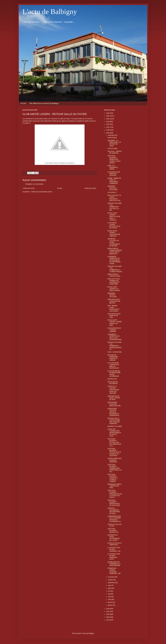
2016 (108, 614)
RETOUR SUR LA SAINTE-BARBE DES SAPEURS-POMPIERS (114, 421)
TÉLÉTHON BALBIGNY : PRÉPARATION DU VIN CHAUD (114, 503)
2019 (108, 133)
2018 (108, 609)
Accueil (23, 103)
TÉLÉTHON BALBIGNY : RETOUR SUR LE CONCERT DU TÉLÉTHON (114, 452)
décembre (111, 135)
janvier (110, 605)
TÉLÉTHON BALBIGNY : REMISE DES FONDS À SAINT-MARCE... (114, 159)
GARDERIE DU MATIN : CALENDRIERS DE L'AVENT (114, 538)
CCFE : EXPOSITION (115, 352)
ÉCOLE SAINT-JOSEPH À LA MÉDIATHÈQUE (114, 289)
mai (109, 594)
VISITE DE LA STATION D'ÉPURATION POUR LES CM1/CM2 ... (113, 390)
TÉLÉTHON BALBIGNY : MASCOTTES (113, 531)
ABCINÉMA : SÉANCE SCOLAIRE (112, 295)
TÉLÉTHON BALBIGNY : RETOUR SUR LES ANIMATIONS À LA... (114, 442)
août (110, 585)
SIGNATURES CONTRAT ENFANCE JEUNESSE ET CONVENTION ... (114, 412)
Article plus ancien (90, 188)
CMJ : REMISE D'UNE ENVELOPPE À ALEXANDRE (114, 308)
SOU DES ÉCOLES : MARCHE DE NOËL (114, 316)
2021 (108, 127)
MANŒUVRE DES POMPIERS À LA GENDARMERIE (114, 564)
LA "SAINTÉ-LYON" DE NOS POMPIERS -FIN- (114, 549)
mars (110, 599)
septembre (112, 583)
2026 (108, 113)
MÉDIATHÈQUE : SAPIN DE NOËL (114, 275)
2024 (108, 119)
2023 (108, 122)
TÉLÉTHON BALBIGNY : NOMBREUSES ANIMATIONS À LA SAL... (115, 468)
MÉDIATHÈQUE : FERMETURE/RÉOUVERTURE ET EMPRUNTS (115, 251)
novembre (111, 577)
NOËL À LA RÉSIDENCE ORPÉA (113, 167)
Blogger (91, 633)
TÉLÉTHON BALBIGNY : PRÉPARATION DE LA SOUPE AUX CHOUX (115, 494)
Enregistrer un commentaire (34, 184)
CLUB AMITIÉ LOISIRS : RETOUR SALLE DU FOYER (114, 225)
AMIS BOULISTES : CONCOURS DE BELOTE (114, 301)
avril (109, 597)
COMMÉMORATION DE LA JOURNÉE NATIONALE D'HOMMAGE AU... (115, 519)
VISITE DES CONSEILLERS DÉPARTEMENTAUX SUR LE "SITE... (114, 433)
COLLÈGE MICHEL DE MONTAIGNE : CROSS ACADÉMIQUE (114, 374)
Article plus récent (29, 188)
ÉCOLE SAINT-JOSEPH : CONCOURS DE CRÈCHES (114, 233)
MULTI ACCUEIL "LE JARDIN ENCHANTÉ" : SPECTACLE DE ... (115, 198)
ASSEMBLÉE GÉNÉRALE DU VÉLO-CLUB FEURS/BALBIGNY (115, 337)
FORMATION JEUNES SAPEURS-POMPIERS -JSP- (114, 571)
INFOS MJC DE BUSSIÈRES (113, 383)
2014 (108, 620)
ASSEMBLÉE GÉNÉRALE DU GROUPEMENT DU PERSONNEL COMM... (114, 260)
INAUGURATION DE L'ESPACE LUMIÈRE (114, 330)
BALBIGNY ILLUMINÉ (115, 426)
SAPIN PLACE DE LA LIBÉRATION (115, 544)
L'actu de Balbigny (50, 12)
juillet (110, 588)
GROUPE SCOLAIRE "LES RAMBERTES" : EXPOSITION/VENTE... (115, 346)
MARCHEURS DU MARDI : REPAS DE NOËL (114, 398)
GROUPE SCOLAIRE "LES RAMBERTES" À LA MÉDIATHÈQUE (115, 269)
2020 (108, 130)
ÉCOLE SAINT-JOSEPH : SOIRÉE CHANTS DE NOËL (115, 323)
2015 (108, 617)
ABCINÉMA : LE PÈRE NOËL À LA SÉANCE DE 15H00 (114, 143)
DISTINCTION (112, 379)
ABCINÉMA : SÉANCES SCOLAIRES (113, 188)
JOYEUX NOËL (113, 149)
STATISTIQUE (112, 138)
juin (109, 591)
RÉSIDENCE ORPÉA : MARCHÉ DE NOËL (114, 486)
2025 (108, 116)
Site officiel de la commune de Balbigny (44, 103)
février (110, 602)
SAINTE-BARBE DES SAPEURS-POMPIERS (115, 460)
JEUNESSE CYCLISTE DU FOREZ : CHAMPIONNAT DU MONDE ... (114, 242)
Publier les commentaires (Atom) (42, 192)
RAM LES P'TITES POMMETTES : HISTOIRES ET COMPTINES (114, 281)
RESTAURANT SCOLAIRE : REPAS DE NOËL (114, 404)
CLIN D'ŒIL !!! (112, 192)
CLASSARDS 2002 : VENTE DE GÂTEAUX (114, 174)
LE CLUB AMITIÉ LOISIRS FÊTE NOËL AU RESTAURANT (113, 366)
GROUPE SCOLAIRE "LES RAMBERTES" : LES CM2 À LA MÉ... (115, 207)
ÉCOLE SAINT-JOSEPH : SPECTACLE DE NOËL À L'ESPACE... (114, 217)
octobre (111, 580)
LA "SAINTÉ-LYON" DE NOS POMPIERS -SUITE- (114, 557)
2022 (108, 124)
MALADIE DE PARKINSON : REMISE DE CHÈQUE (113, 358)
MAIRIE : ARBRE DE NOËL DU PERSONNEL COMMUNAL (114, 181)
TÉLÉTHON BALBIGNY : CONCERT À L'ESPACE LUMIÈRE (113, 478)
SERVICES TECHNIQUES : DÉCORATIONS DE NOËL (114, 511)
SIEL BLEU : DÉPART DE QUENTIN (115, 152)
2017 (108, 611)
